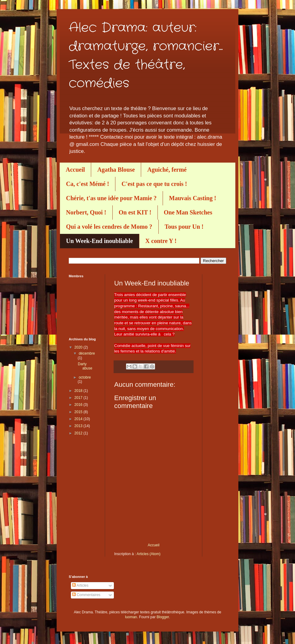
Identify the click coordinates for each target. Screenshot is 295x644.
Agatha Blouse (116, 170)
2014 (79, 419)
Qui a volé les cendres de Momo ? (109, 227)
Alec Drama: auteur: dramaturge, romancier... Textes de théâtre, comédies (146, 56)
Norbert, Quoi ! (86, 212)
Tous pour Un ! (184, 227)
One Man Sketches (188, 212)
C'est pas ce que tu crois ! (154, 184)
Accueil (75, 170)
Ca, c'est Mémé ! (88, 184)
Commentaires (86, 595)
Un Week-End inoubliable (99, 241)
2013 (79, 426)
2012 (79, 433)
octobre (85, 377)
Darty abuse (85, 366)
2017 (79, 398)
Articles (80, 585)
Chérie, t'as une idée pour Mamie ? (111, 198)
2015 (79, 412)
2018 (79, 391)
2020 (79, 347)
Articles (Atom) (149, 554)
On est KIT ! (135, 212)
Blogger (163, 617)
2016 (79, 405)
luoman (131, 617)
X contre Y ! (161, 241)
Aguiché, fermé (167, 170)
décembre (87, 353)
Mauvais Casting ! (193, 198)
